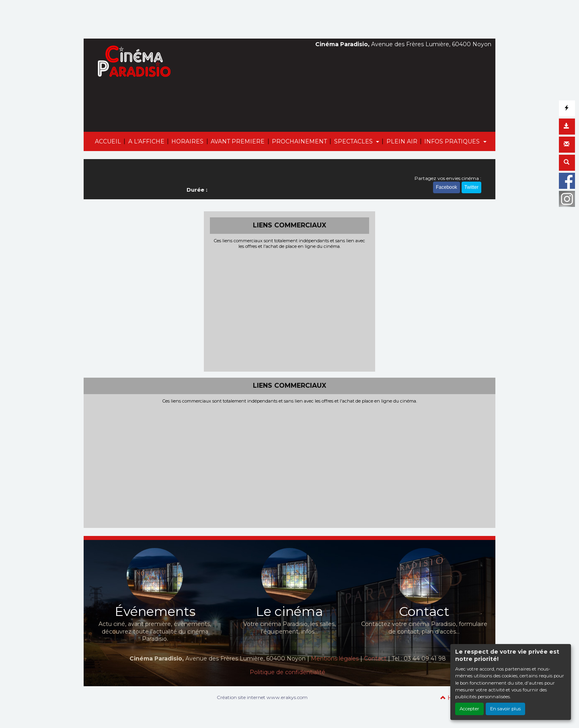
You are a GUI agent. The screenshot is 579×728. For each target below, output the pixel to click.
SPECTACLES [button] (354, 141)
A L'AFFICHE (146, 141)
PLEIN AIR (402, 141)
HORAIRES (187, 141)
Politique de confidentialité (287, 672)
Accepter (469, 709)
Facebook (447, 187)
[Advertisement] (290, 309)
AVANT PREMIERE (238, 141)
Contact (375, 658)
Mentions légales (335, 658)
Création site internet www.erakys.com (262, 697)
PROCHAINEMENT (299, 141)
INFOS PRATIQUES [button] (453, 141)
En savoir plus (505, 709)
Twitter (471, 187)
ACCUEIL (108, 141)
